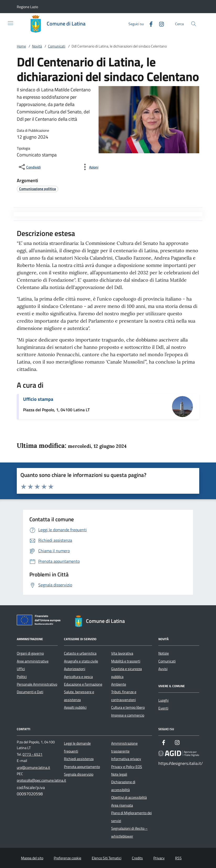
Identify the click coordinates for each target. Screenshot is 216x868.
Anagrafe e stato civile (81, 661)
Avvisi (163, 669)
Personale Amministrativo (37, 684)
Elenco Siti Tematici (107, 858)
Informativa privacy (126, 759)
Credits (137, 858)
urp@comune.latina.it (33, 767)
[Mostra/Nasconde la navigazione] (10, 23)
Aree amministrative (33, 661)
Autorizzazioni (75, 669)
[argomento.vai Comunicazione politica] (37, 189)
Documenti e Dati (30, 692)
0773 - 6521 (33, 754)
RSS (178, 858)
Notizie (164, 653)
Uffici (21, 669)
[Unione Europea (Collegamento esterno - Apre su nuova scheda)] (40, 621)
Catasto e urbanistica (80, 653)
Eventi (163, 708)
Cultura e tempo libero (128, 707)
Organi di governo (30, 653)
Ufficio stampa (38, 399)
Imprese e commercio (128, 715)
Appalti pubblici (75, 707)
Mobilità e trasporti (126, 661)
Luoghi (163, 700)
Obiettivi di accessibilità (129, 797)
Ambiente (119, 684)
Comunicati (57, 46)
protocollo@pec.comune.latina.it (41, 780)
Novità (37, 46)
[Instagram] (159, 23)
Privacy (159, 858)
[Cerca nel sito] (194, 24)
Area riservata (122, 805)
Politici (22, 677)
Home (21, 46)
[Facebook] (149, 23)
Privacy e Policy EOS (127, 767)
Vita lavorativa (122, 653)
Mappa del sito (32, 858)
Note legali (119, 774)
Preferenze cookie (67, 858)
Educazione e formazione (83, 684)
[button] (27, 7)
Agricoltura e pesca (78, 677)
